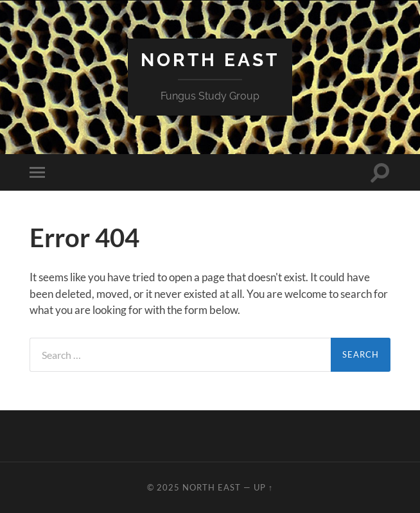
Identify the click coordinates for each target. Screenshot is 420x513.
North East (210, 60)
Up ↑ (263, 487)
